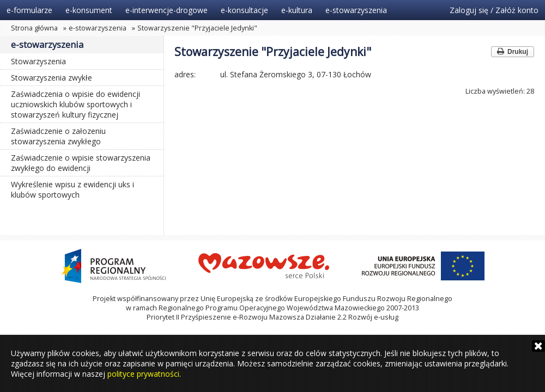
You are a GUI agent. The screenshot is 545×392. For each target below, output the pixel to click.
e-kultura (297, 10)
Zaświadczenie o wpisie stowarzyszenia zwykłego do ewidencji (81, 163)
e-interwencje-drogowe (166, 10)
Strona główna (34, 28)
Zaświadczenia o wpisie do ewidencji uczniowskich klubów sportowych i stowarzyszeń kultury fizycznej (75, 104)
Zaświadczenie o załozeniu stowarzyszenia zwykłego (58, 136)
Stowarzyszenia (38, 61)
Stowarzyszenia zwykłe (52, 78)
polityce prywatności (143, 374)
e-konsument (89, 10)
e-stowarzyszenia (356, 10)
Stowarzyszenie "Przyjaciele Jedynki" (197, 28)
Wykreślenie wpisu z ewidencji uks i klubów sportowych (72, 189)
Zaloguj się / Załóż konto (494, 10)
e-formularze (29, 10)
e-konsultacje (244, 10)
